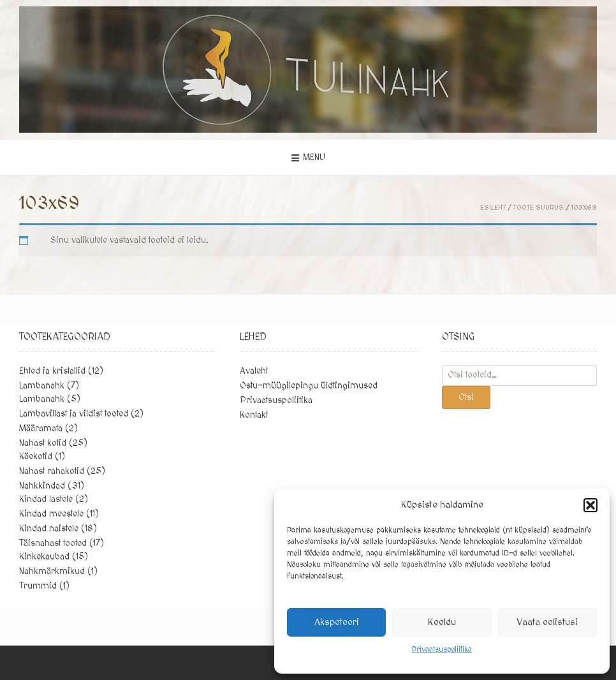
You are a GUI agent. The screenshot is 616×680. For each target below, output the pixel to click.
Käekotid (36, 457)
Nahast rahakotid (52, 471)
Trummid (38, 586)
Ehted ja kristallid (52, 371)
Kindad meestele (51, 514)
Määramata (41, 429)
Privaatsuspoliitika (442, 650)
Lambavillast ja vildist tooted (74, 414)
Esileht (493, 208)
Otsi (466, 397)
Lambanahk (42, 386)
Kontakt (254, 415)
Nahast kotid (43, 443)
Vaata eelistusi (547, 622)
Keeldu (442, 622)
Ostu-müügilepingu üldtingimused (309, 386)
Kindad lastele (46, 499)
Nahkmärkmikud (52, 572)
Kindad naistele (49, 529)
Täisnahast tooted (53, 543)
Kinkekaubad (44, 557)
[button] (590, 505)
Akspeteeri (337, 622)
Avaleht (254, 371)
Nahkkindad (42, 486)
